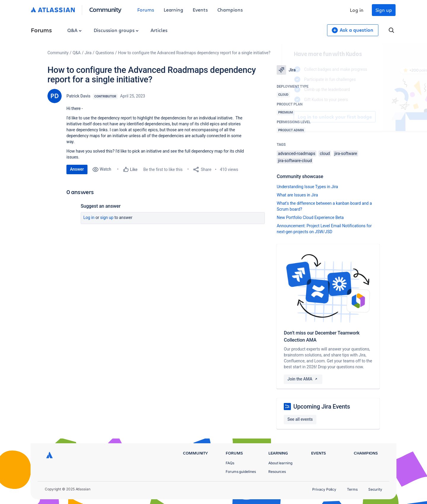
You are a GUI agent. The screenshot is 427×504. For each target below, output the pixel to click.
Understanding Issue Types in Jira (307, 187)
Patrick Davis (78, 96)
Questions (105, 53)
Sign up (384, 10)
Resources (277, 472)
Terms (352, 489)
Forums (146, 10)
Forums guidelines (241, 472)
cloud (325, 153)
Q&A (74, 30)
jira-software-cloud (295, 161)
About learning (280, 463)
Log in (357, 10)
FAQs (230, 463)
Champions (230, 10)
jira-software (346, 153)
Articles (159, 30)
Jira (88, 53)
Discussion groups (116, 30)
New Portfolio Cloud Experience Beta (310, 217)
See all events (300, 419)
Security (375, 489)
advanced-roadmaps (297, 153)
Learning (173, 10)
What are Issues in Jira (297, 195)
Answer (77, 169)
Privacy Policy (324, 489)
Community (105, 9)
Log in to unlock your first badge (283, 117)
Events (200, 10)
